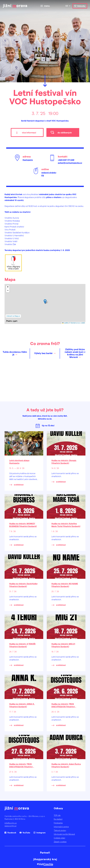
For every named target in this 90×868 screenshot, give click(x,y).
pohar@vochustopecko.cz (70, 163)
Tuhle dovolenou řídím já (15, 353)
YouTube (26, 833)
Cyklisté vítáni (59, 838)
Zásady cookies (60, 842)
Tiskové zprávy (60, 830)
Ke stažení (58, 819)
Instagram (41, 833)
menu (47, 6)
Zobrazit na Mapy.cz (13, 316)
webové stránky (49, 172)
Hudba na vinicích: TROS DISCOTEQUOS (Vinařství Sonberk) (63, 707)
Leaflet (65, 323)
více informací (29, 132)
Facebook (12, 833)
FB (43, 175)
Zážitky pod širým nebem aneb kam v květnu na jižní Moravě (75, 353)
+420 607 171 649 (66, 160)
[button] (45, 302)
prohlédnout (19, 485)
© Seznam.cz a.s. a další (77, 323)
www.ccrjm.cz (10, 826)
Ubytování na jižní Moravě (64, 834)
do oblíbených (65, 132)
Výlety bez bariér (43, 353)
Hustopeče (28, 160)
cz (67, 6)
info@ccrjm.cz (11, 823)
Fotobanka (58, 823)
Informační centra (61, 827)
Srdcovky (81, 6)
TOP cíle (57, 815)
